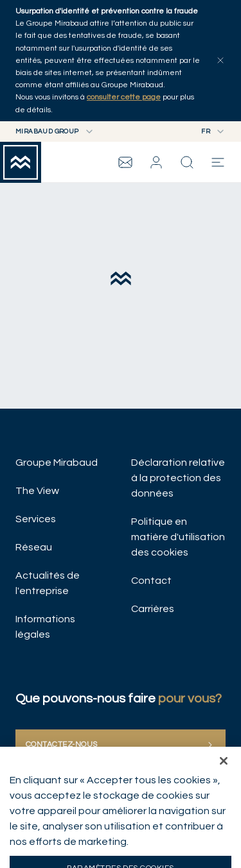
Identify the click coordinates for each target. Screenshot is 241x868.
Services (36, 519)
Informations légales (45, 627)
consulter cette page (124, 97)
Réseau (34, 547)
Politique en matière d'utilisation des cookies (178, 537)
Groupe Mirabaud (57, 463)
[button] (156, 162)
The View (37, 491)
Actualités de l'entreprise (48, 583)
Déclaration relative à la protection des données (178, 478)
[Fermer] (224, 776)
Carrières (153, 609)
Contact (151, 581)
